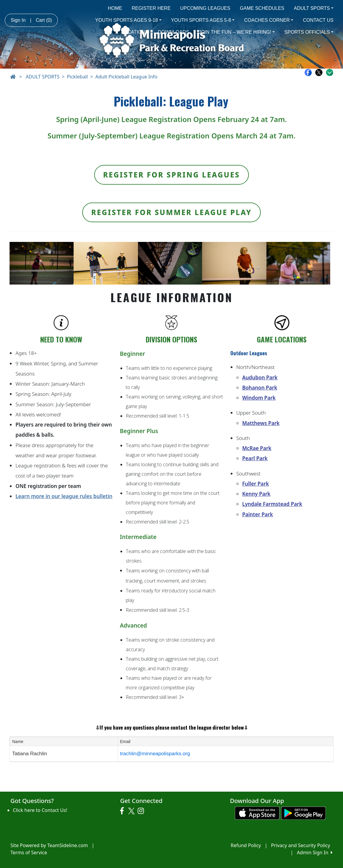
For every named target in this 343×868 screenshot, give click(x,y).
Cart (44, 20)
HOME (115, 8)
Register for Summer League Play (171, 212)
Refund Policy (246, 845)
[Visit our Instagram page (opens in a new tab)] (142, 811)
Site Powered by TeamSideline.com (49, 845)
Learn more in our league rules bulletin (64, 496)
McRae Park (257, 448)
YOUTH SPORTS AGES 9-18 (128, 20)
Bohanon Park (260, 388)
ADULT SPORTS (314, 8)
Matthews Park (261, 423)
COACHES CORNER (269, 20)
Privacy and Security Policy (301, 845)
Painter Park (258, 514)
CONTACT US (318, 20)
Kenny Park (256, 494)
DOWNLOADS (174, 32)
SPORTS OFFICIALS (309, 32)
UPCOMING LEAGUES (205, 8)
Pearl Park (255, 458)
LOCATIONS (135, 32)
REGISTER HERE (151, 8)
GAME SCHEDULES (262, 8)
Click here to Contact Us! (40, 810)
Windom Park (259, 398)
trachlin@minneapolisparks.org (155, 754)
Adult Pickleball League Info (126, 77)
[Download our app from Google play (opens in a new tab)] (303, 813)
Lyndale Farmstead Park (272, 504)
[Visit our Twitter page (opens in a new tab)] (132, 811)
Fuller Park (256, 484)
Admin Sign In (315, 852)
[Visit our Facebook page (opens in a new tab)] (123, 811)
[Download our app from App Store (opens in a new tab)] (257, 813)
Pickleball (77, 77)
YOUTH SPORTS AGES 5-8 (203, 20)
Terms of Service (29, 852)
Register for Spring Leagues (171, 175)
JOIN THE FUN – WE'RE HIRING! (237, 32)
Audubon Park (260, 377)
